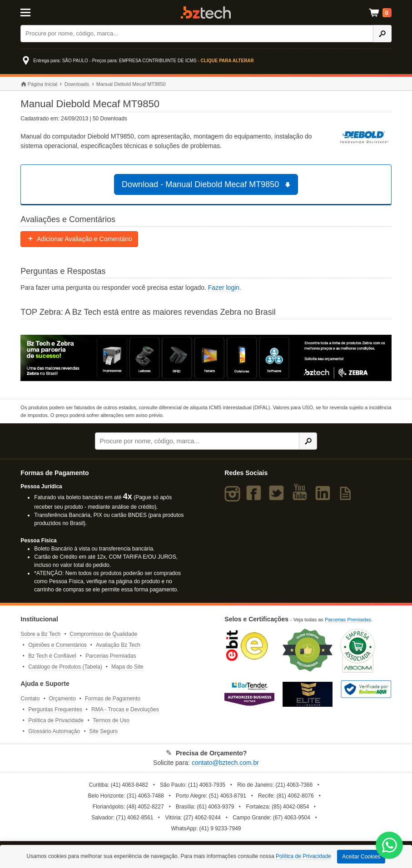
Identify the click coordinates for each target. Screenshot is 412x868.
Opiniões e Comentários (57, 645)
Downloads (77, 84)
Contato (30, 699)
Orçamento (62, 699)
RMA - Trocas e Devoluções (125, 709)
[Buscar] (197, 34)
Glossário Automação (54, 731)
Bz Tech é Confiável (52, 656)
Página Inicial (39, 84)
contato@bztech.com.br (225, 763)
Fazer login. (225, 288)
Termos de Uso (111, 720)
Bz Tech (206, 12)
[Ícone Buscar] (382, 34)
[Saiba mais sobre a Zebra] (206, 358)
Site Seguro (103, 731)
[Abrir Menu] (46, 12)
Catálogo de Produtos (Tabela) (65, 667)
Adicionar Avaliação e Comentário (79, 239)
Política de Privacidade (56, 720)
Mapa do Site (127, 667)
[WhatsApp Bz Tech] (390, 846)
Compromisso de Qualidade (103, 634)
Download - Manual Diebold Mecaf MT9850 (207, 184)
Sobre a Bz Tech (40, 634)
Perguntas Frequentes (55, 709)
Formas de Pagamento (113, 699)
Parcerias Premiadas (111, 656)
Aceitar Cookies (361, 857)
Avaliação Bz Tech (118, 645)
